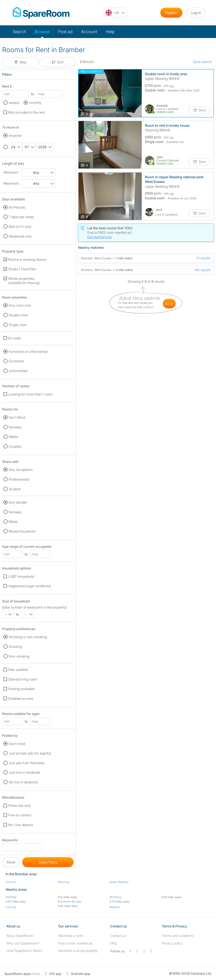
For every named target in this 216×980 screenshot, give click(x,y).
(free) (22, 974)
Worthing (115, 897)
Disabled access (21, 699)
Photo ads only (20, 806)
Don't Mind (17, 417)
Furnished (16, 361)
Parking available (21, 689)
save (169, 304)
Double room (18, 315)
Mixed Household (22, 531)
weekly (14, 103)
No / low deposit (21, 825)
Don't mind (17, 744)
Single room (18, 325)
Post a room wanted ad (75, 943)
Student (15, 489)
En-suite (15, 338)
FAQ (113, 943)
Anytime (15, 136)
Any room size (20, 305)
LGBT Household (21, 576)
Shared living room (23, 679)
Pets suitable (18, 670)
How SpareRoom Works (24, 951)
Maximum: (11, 183)
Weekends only (20, 236)
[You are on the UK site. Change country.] (116, 13)
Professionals (19, 479)
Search (19, 32)
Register (171, 13)
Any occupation (21, 470)
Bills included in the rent (26, 112)
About (20, 936)
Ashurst (11, 882)
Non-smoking (19, 656)
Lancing (11, 907)
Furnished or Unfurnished (28, 352)
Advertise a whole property (78, 951)
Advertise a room (71, 936)
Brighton (115, 907)
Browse (42, 32)
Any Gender (18, 502)
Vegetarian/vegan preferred (29, 586)
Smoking (15, 647)
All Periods (17, 207)
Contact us (118, 936)
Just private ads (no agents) (30, 753)
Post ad (65, 32)
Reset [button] (11, 862)
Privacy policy (172, 943)
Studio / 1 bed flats (22, 269)
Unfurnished (18, 371)
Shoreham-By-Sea (69, 901)
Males (13, 437)
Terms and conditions (178, 936)
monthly (35, 103)
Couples (15, 446)
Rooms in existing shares (27, 260)
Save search (202, 62)
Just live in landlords (24, 772)
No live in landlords (23, 782)
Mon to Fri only (20, 227)
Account (89, 32)
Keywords (10, 841)
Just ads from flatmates (27, 763)
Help (110, 32)
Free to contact (20, 815)
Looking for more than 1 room (30, 394)
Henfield (11, 897)
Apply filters (48, 862)
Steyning (63, 882)
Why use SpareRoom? (23, 943)
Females (15, 427)
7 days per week (21, 217)
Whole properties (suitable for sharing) (24, 281)
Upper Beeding (119, 882)
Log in (196, 13)
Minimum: (11, 172)
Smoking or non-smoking (28, 637)
